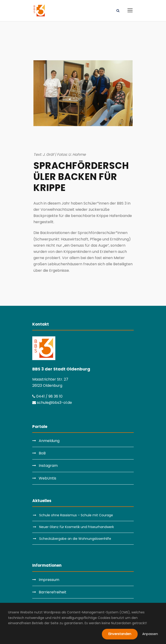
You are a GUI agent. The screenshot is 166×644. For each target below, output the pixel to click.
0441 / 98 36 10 (47, 396)
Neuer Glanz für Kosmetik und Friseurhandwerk (77, 527)
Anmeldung (49, 441)
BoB (42, 453)
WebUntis (47, 478)
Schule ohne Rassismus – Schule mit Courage (76, 515)
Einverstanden (120, 634)
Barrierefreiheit (53, 592)
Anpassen (150, 634)
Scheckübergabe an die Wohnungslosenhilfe (75, 539)
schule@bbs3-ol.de (52, 403)
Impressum (49, 580)
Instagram (48, 466)
